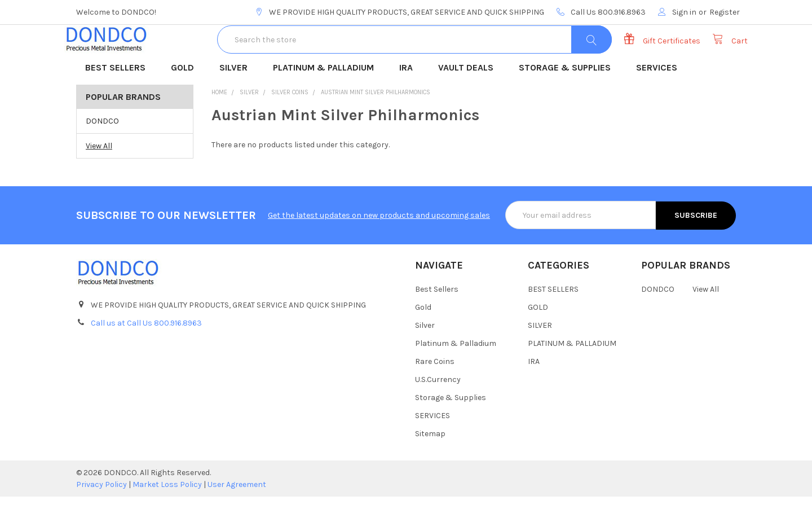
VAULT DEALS (469, 103)
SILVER (237, 103)
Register (725, 12)
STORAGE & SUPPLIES (568, 103)
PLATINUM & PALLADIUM (327, 103)
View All (99, 180)
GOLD (186, 103)
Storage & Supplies (451, 432)
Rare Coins (435, 396)
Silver (425, 360)
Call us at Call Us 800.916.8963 (146, 357)
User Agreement (237, 519)
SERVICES (660, 103)
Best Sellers (437, 324)
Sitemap (430, 468)
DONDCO (102, 155)
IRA (410, 103)
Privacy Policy (101, 519)
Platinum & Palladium (456, 378)
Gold (423, 342)
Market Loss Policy (167, 519)
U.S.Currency (438, 414)
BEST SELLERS (119, 103)
